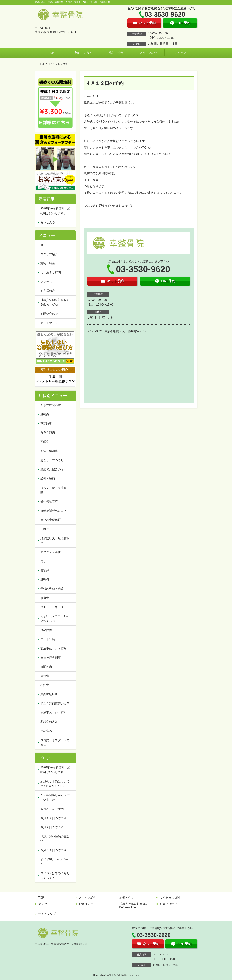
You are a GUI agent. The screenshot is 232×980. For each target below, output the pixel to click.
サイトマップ (49, 323)
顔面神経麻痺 (49, 694)
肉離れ (45, 529)
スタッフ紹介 (148, 53)
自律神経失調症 (51, 658)
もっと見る (48, 222)
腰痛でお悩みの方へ (53, 469)
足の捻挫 (46, 630)
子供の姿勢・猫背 (52, 589)
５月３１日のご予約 (53, 850)
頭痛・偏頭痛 (49, 451)
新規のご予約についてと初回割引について (55, 784)
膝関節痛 (46, 667)
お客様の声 (48, 291)
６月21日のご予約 (52, 809)
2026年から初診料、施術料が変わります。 (55, 211)
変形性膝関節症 (51, 405)
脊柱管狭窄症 (49, 502)
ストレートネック (52, 607)
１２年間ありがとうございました (55, 797)
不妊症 (45, 685)
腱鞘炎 (45, 414)
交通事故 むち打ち (53, 648)
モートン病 (48, 639)
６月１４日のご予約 (53, 818)
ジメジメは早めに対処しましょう (55, 876)
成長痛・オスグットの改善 (55, 743)
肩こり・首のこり (52, 460)
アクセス (181, 53)
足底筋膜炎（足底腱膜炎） (55, 541)
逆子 (43, 561)
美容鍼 (45, 570)
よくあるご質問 (51, 272)
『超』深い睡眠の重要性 (55, 839)
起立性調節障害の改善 (55, 704)
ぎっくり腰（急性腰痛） (53, 490)
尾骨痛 (45, 676)
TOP (51, 53)
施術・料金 (116, 53)
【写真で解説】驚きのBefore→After (55, 302)
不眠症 (45, 442)
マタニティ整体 (51, 552)
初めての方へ (84, 53)
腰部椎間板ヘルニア (53, 511)
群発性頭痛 (48, 433)
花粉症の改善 (49, 722)
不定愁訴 (46, 424)
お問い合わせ (49, 314)
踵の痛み (46, 731)
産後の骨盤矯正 (51, 520)
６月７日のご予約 (52, 827)
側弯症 (45, 598)
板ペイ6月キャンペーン (54, 862)
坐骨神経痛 (48, 478)
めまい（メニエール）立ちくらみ (55, 619)
